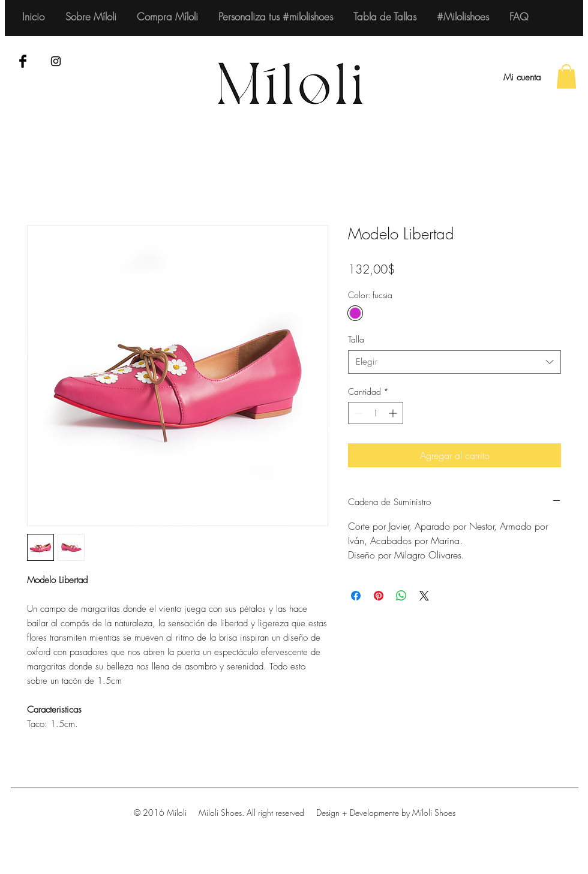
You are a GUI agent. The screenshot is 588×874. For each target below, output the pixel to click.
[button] (566, 76)
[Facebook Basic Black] (23, 61)
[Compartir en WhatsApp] (401, 596)
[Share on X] (424, 596)
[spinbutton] (376, 413)
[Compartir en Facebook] (356, 596)
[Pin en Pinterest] (379, 596)
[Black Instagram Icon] (56, 61)
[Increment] (394, 413)
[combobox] (454, 362)
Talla (356, 339)
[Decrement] (357, 413)
